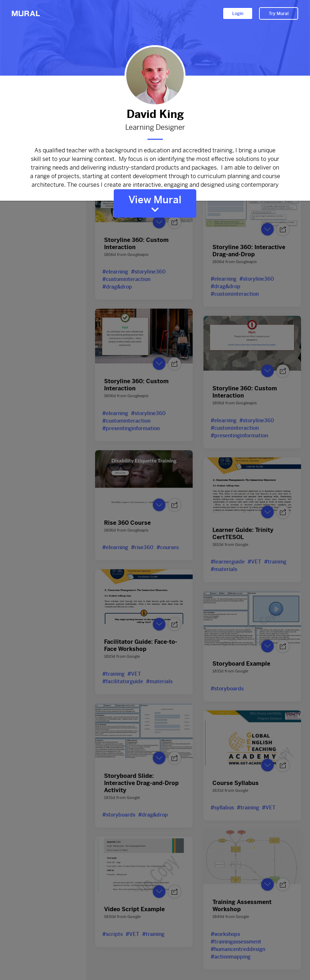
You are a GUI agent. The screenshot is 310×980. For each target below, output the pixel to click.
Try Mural (279, 14)
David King (155, 114)
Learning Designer (155, 128)
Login (238, 14)
